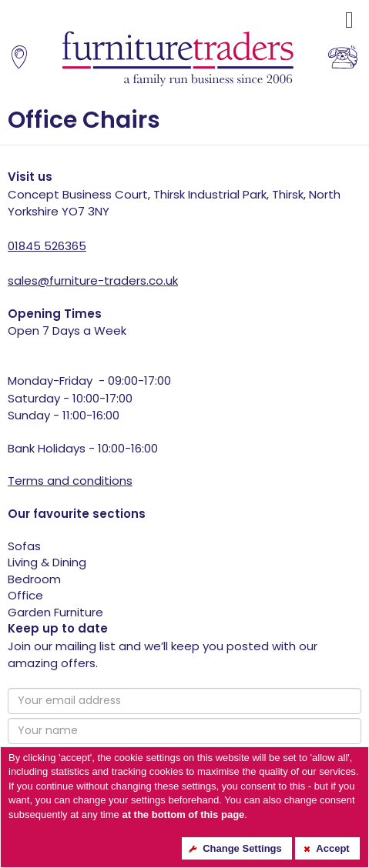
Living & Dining (47, 562)
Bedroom (34, 579)
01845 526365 (47, 246)
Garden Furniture (55, 612)
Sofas (24, 546)
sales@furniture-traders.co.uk (93, 280)
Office (25, 595)
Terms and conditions (70, 481)
